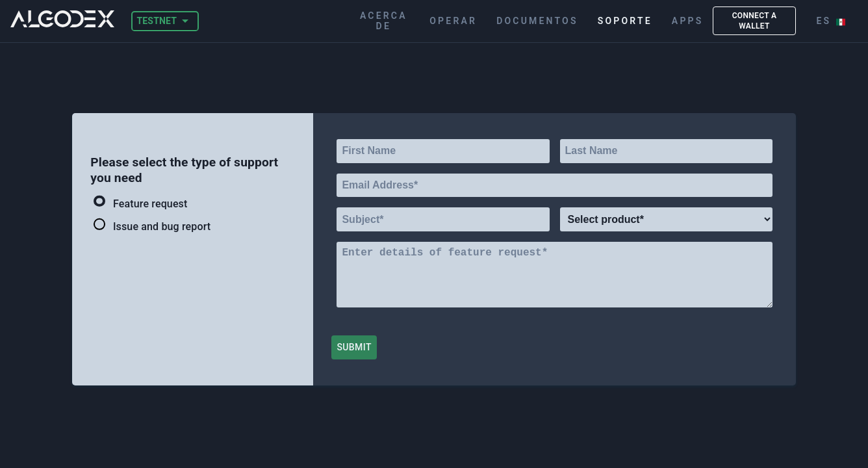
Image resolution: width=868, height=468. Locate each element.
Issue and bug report (152, 226)
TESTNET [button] (157, 21)
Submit (354, 347)
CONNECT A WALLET (754, 21)
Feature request (140, 203)
